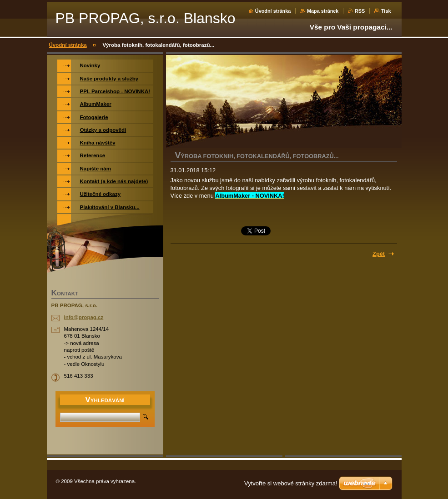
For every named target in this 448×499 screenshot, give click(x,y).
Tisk (386, 11)
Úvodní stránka (273, 11)
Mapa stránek (323, 11)
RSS (360, 11)
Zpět (379, 254)
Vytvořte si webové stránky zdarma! (291, 483)
